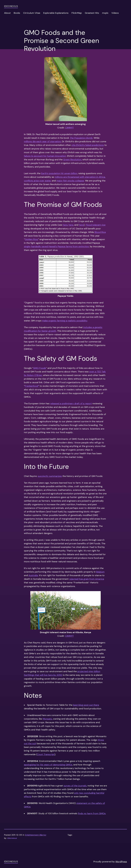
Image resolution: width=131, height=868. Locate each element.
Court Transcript (46, 754)
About (7, 13)
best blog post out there (86, 705)
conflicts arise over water (37, 181)
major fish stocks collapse (70, 181)
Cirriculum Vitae (32, 13)
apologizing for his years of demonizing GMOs (48, 765)
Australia (33, 575)
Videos (115, 13)
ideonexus (11, 6)
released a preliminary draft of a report (71, 404)
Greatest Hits (92, 13)
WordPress (121, 862)
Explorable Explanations (56, 13)
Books (17, 13)
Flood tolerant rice (96, 225)
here (65, 225)
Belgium (100, 572)
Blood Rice (100, 232)
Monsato (47, 719)
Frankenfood (31, 386)
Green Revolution (72, 160)
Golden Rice (31, 239)
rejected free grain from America (87, 579)
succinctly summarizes (50, 476)
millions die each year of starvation (42, 142)
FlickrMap (77, 13)
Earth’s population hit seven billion (59, 173)
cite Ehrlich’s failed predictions (88, 145)
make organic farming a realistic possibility (65, 321)
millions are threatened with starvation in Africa (80, 177)
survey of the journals (75, 786)
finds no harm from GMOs (92, 813)
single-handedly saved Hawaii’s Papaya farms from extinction (56, 247)
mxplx (105, 13)
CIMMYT (69, 128)
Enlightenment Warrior (36, 835)
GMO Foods (40, 368)
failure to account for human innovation (45, 156)
